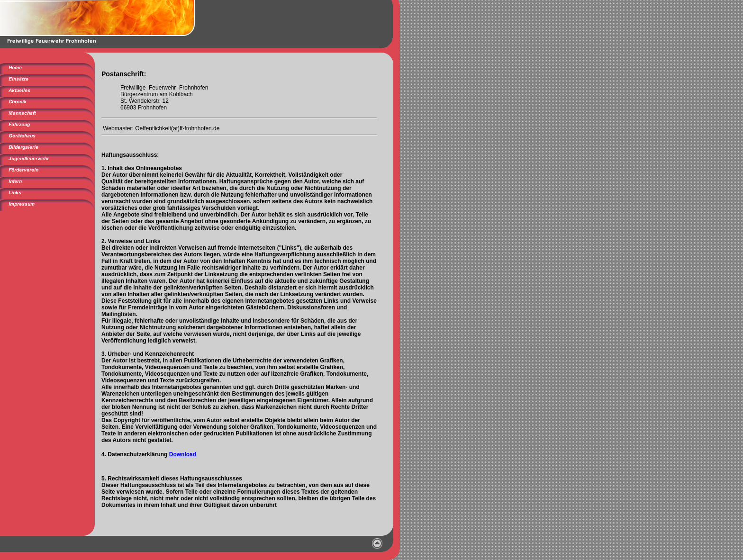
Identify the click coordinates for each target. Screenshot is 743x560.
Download (183, 454)
